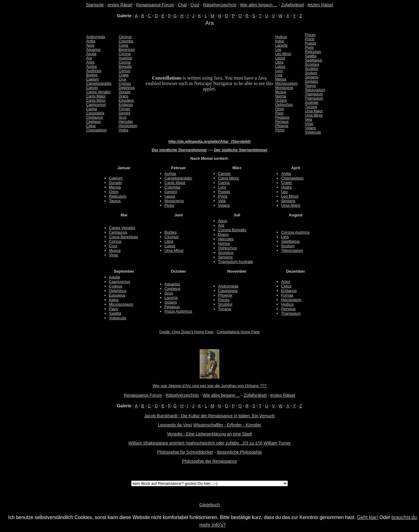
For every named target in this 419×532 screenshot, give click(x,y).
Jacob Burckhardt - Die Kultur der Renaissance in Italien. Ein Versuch (209, 416)
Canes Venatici (98, 92)
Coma (124, 45)
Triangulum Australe (236, 262)
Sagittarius (314, 60)
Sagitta (311, 56)
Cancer (92, 88)
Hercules (126, 122)
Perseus (282, 122)
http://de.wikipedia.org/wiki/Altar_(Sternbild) (210, 141)
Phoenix (282, 126)
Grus (123, 117)
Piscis (310, 39)
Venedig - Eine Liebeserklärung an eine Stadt (210, 434)
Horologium (128, 126)
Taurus (311, 86)
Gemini (125, 113)
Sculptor (312, 69)
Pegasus (283, 117)
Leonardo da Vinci (175, 425)
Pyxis (309, 48)
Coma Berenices (124, 237)
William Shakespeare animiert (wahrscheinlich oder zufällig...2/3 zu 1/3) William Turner (209, 443)
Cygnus (125, 84)
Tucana (311, 107)
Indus (280, 41)
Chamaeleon (97, 130)
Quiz (195, 5)
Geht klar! (368, 517)
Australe (312, 103)
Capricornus (96, 105)
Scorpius (312, 64)
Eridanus (126, 105)
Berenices (127, 50)
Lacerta (281, 45)
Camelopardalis (99, 84)
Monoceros (284, 88)
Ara (89, 58)
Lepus (280, 58)
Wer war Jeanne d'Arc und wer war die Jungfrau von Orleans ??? (210, 386)
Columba (126, 41)
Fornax (124, 109)
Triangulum (314, 94)
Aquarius (93, 50)
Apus (90, 45)
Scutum (311, 73)
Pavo (279, 113)
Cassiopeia (95, 113)
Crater (124, 75)
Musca (281, 92)
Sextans (312, 81)
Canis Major (96, 96)
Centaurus (95, 117)
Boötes (92, 75)
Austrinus (94, 71)
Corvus (125, 71)
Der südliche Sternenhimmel (241, 150)
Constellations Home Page (238, 332)
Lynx (279, 71)
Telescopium (315, 90)
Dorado (125, 92)
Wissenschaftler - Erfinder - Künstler (227, 425)
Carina (92, 109)
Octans (281, 100)
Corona (125, 54)
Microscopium (287, 84)
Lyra (279, 75)
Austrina (125, 58)
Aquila (91, 54)
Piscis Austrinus (178, 311)
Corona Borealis (232, 230)
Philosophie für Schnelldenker (185, 452)
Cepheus (94, 122)
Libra (279, 62)
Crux (123, 79)
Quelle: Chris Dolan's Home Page (186, 332)
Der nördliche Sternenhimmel (179, 150)
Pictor (280, 130)
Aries (90, 62)
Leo (278, 50)
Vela (309, 120)
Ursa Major (314, 111)
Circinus (125, 37)
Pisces (310, 35)
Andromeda (96, 37)
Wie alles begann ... (259, 5)
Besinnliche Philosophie (239, 452)
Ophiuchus (284, 105)
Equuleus (126, 100)
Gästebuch (210, 505)
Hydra (124, 130)
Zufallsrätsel (293, 5)
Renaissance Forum (155, 5)
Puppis (311, 43)
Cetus (91, 126)
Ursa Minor (314, 115)
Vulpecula (313, 132)
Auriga (92, 67)
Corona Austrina (295, 232)
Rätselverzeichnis (220, 5)
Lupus (280, 67)
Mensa (281, 79)
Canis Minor (96, 100)
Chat (182, 5)
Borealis (125, 67)
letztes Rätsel (320, 5)
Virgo (309, 124)
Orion (280, 109)
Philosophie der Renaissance (210, 461)
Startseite (95, 5)
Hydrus (281, 37)
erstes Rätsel (120, 5)
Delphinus (127, 88)
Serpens (312, 77)
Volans (311, 128)
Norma (281, 96)
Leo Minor (283, 54)
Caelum (93, 79)
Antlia (91, 41)
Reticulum (313, 52)
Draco (124, 96)
